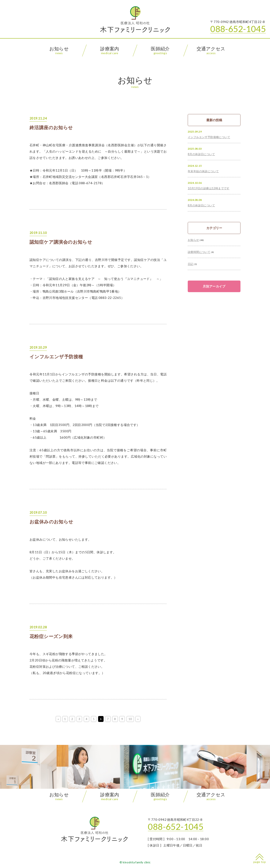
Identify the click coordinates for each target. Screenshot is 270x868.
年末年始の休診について (203, 171)
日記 (191, 264)
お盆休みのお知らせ (51, 522)
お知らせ (59, 50)
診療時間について (199, 252)
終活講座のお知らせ (51, 128)
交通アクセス (211, 50)
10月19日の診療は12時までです (209, 188)
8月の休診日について (201, 154)
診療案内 (110, 50)
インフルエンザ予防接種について (209, 137)
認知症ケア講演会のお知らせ (61, 242)
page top (260, 859)
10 (130, 719)
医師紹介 (160, 50)
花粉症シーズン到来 (51, 636)
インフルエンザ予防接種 (56, 357)
